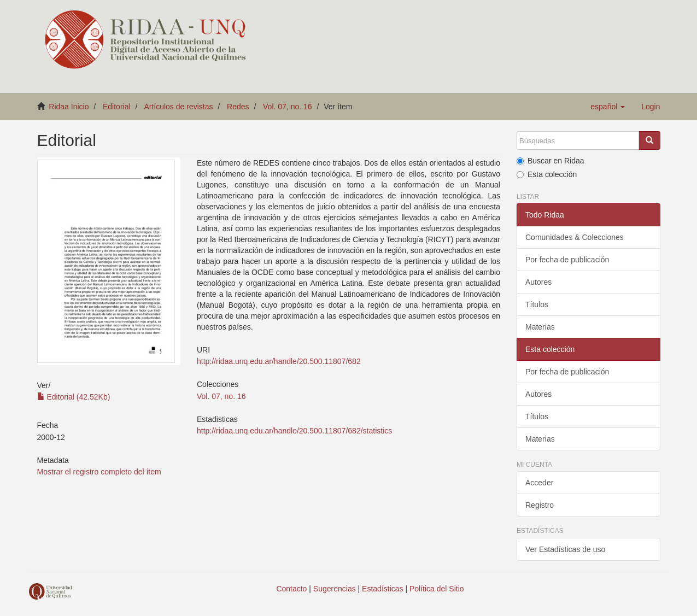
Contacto (291, 589)
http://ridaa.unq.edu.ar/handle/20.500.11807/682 (279, 361)
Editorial (117, 107)
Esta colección (547, 174)
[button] (608, 107)
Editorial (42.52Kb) (74, 397)
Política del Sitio (437, 589)
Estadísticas (382, 589)
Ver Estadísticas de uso (565, 549)
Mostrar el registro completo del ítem (99, 472)
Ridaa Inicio (69, 107)
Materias (540, 327)
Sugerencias (335, 589)
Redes (238, 107)
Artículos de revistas (178, 107)
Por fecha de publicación (567, 260)
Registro (540, 505)
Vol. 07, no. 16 (288, 107)
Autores (538, 282)
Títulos (537, 304)
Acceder (539, 483)
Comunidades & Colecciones (575, 237)
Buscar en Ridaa (550, 161)
